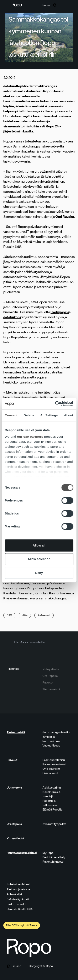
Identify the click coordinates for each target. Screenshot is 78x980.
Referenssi (44, 615)
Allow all (39, 545)
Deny (39, 573)
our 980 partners (30, 437)
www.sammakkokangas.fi (49, 598)
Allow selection (39, 559)
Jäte (25, 615)
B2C (9, 615)
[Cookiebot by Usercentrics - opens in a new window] (56, 404)
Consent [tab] (11, 415)
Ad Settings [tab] (49, 415)
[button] (7, 5)
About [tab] (69, 415)
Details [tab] (29, 415)
